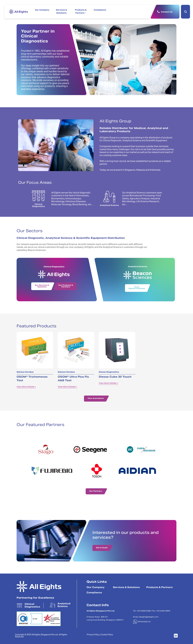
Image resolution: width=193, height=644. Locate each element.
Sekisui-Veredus (25, 372)
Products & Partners (81, 12)
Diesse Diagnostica (109, 372)
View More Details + (26, 387)
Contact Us (167, 12)
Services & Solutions (61, 12)
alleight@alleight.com (149, 617)
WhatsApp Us (142, 622)
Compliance (100, 10)
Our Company (42, 10)
